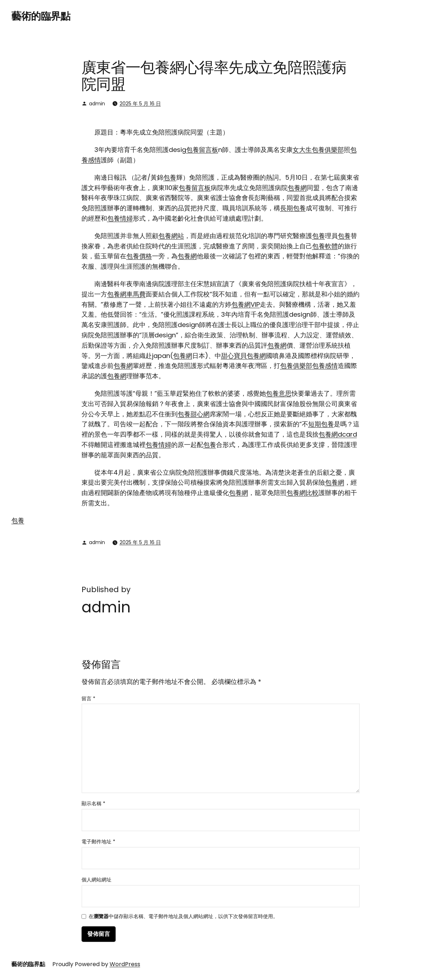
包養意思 (279, 393)
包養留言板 (202, 150)
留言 (88, 699)
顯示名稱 (93, 804)
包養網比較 (303, 493)
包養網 (297, 188)
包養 (170, 177)
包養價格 (139, 256)
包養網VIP (246, 304)
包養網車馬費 (126, 294)
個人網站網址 (96, 880)
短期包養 (321, 424)
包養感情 (325, 366)
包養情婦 (120, 218)
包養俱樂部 (296, 366)
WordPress (125, 964)
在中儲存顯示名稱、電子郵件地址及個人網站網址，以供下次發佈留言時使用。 (183, 917)
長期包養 (293, 208)
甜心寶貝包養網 (243, 356)
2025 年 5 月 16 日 (140, 104)
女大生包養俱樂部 (318, 150)
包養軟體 (325, 246)
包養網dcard (338, 434)
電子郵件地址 (98, 842)
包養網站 (171, 236)
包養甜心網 (194, 414)
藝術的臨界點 (41, 16)
